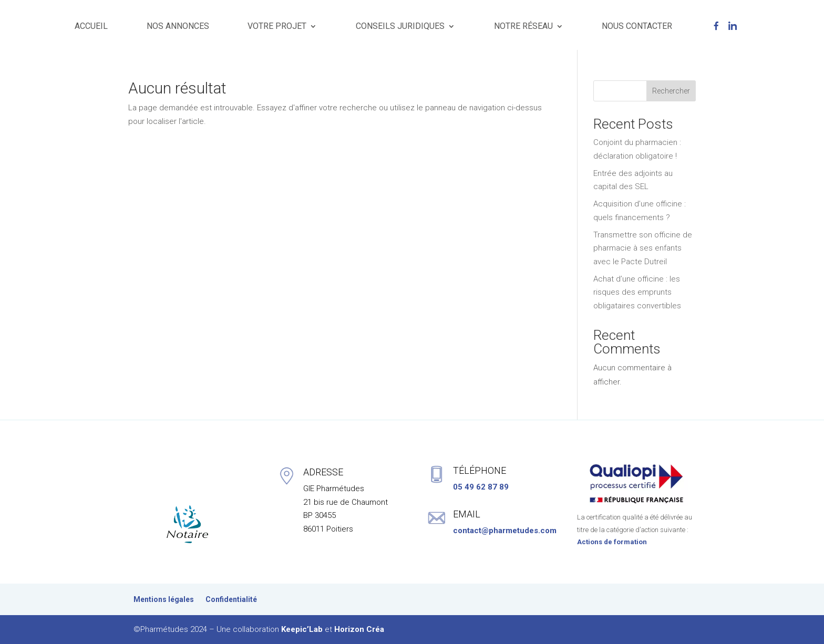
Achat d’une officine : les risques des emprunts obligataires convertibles (637, 292)
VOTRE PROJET (277, 26)
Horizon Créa (359, 629)
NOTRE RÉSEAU (523, 26)
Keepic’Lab (302, 629)
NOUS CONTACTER (637, 26)
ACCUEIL (91, 26)
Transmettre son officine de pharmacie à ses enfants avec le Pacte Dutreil (643, 248)
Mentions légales (164, 600)
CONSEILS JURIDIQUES (400, 26)
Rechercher (671, 91)
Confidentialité (231, 600)
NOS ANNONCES (178, 26)
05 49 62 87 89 (481, 487)
